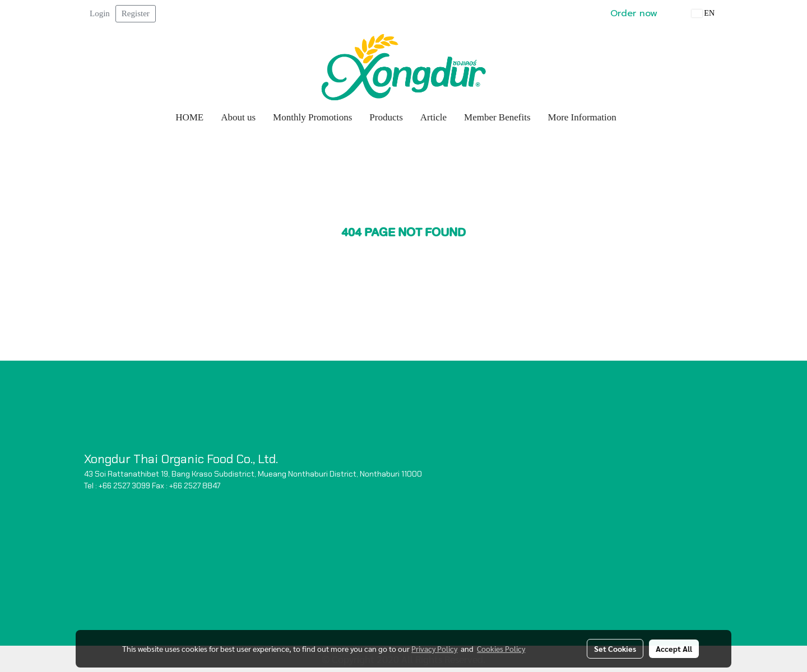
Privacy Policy (434, 648)
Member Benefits (497, 117)
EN (703, 13)
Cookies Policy (501, 648)
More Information (582, 117)
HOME (189, 117)
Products (386, 117)
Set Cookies (615, 648)
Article (433, 117)
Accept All (674, 648)
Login (100, 13)
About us (238, 117)
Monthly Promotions (312, 117)
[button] (636, 118)
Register (136, 13)
